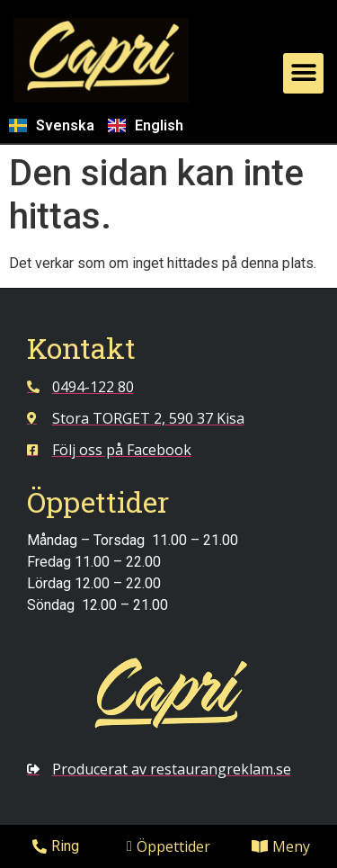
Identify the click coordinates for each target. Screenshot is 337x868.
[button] (303, 73)
